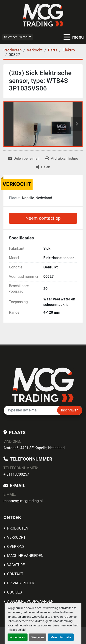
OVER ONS (16, 547)
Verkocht (16, 537)
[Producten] (12, 50)
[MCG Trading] (43, 384)
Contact (15, 574)
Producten (18, 528)
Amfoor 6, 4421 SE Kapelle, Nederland (34, 448)
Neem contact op (43, 218)
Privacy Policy (21, 583)
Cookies (15, 592)
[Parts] (53, 50)
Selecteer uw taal (16, 37)
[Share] (43, 167)
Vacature (16, 565)
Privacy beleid (17, 630)
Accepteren (18, 637)
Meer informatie (61, 637)
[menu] (67, 37)
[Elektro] (69, 50)
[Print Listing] (62, 159)
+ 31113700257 (16, 474)
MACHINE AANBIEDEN (25, 556)
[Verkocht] (35, 50)
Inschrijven (70, 410)
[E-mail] (30, 410)
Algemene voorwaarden (30, 601)
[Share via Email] (24, 159)
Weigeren (38, 637)
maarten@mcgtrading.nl (23, 501)
